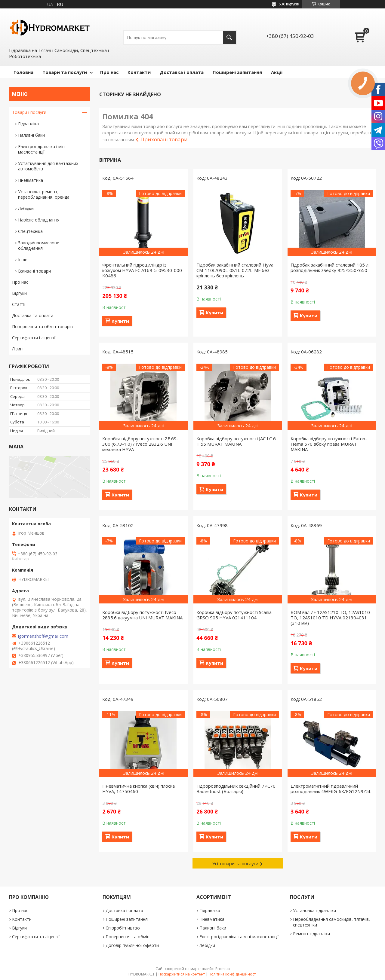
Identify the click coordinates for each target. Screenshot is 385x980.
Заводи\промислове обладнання (39, 245)
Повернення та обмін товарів (42, 327)
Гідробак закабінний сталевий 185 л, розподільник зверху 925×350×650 (330, 267)
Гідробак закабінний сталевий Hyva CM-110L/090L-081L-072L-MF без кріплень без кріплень (235, 270)
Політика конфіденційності (233, 974)
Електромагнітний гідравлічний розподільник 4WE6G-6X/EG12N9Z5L (331, 789)
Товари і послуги (29, 112)
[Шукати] (229, 37)
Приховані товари (164, 139)
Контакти (139, 72)
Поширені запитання (237, 72)
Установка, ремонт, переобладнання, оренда (44, 194)
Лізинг (18, 349)
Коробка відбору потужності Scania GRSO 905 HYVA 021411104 (234, 615)
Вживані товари (34, 271)
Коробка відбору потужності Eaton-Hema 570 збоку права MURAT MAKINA (329, 444)
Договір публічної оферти (132, 945)
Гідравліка (28, 124)
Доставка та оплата (33, 315)
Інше (23, 260)
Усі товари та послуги (235, 863)
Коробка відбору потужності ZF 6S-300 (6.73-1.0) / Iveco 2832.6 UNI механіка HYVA (140, 444)
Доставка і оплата (182, 72)
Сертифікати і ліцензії (34, 338)
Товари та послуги (65, 72)
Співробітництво (123, 928)
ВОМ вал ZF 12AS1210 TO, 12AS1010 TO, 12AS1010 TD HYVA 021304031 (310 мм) (330, 618)
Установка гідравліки (314, 910)
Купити (120, 321)
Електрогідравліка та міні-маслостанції (239, 937)
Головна (23, 72)
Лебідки (26, 208)
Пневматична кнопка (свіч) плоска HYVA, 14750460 (139, 789)
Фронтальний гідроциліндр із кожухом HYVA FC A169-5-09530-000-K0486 (143, 270)
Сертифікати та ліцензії (36, 937)
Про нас (109, 72)
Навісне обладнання (39, 220)
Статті (19, 304)
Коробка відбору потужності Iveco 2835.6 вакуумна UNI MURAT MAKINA (142, 615)
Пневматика (31, 180)
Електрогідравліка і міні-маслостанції (43, 149)
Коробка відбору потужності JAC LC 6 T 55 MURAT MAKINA (236, 441)
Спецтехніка (30, 231)
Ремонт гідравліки (311, 934)
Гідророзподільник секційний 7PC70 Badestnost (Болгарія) (236, 789)
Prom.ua (223, 969)
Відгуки (19, 293)
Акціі (277, 72)
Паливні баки (31, 135)
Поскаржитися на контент (182, 974)
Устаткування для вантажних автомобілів (48, 166)
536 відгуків (289, 4)
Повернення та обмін (128, 937)
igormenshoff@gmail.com (43, 636)
